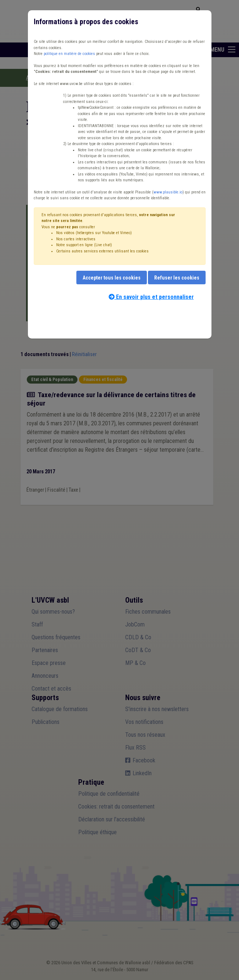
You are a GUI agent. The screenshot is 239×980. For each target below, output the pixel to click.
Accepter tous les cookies (112, 278)
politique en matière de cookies (69, 54)
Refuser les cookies (177, 278)
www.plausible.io (168, 192)
